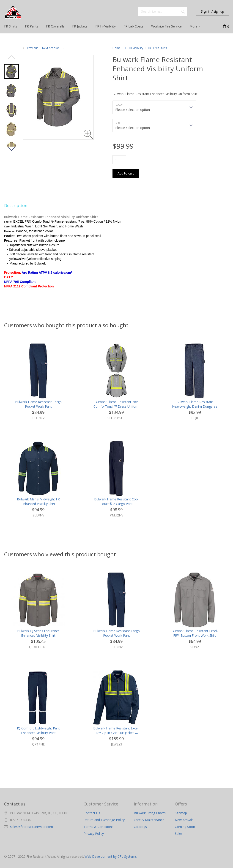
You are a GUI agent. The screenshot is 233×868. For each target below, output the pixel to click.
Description (16, 205)
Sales (179, 834)
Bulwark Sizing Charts (150, 813)
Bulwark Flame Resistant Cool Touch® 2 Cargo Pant (116, 501)
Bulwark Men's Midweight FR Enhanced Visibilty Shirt (38, 501)
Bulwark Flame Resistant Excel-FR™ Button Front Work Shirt (195, 633)
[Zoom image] (89, 135)
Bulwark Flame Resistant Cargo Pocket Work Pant (38, 404)
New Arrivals (184, 820)
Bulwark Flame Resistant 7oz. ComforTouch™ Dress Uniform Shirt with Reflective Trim (116, 406)
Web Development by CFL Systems (111, 856)
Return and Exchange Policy (104, 820)
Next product (51, 48)
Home (116, 48)
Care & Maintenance (149, 820)
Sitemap (181, 813)
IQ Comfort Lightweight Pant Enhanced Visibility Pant (38, 730)
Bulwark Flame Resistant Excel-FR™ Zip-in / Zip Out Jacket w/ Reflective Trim (116, 733)
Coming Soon (185, 827)
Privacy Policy (94, 834)
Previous (33, 48)
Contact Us (92, 813)
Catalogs (140, 827)
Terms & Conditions (99, 827)
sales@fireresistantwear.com (32, 827)
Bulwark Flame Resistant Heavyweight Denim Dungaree (195, 404)
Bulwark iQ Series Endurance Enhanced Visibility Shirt (38, 633)
